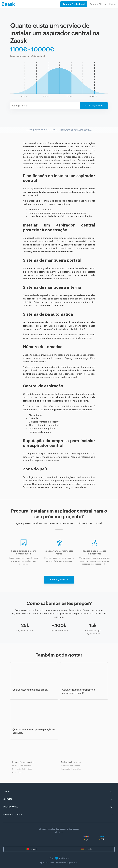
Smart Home (17, 772)
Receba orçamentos (94, 106)
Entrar (113, 4)
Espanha (89, 849)
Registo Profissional (74, 4)
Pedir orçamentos (59, 580)
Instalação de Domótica (22, 766)
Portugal (33, 849)
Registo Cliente (98, 4)
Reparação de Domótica (22, 769)
